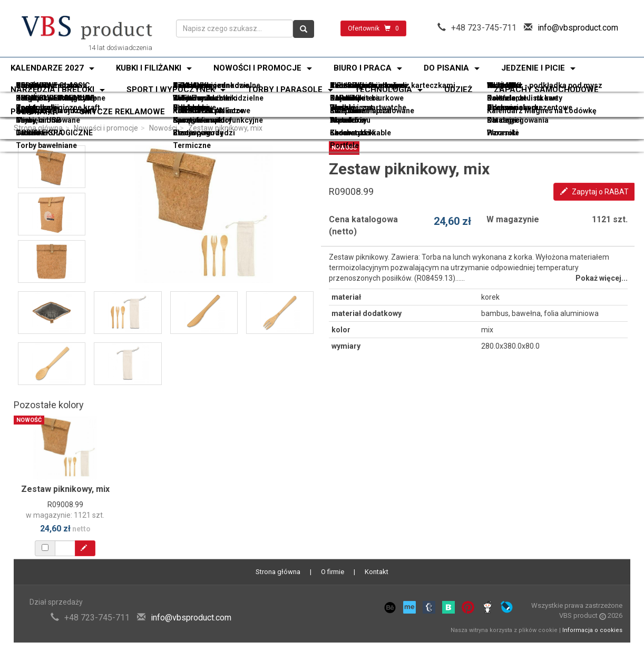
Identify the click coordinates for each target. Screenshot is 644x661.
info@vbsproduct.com (578, 28)
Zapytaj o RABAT (594, 192)
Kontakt (377, 572)
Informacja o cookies (592, 630)
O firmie (333, 572)
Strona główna (38, 128)
